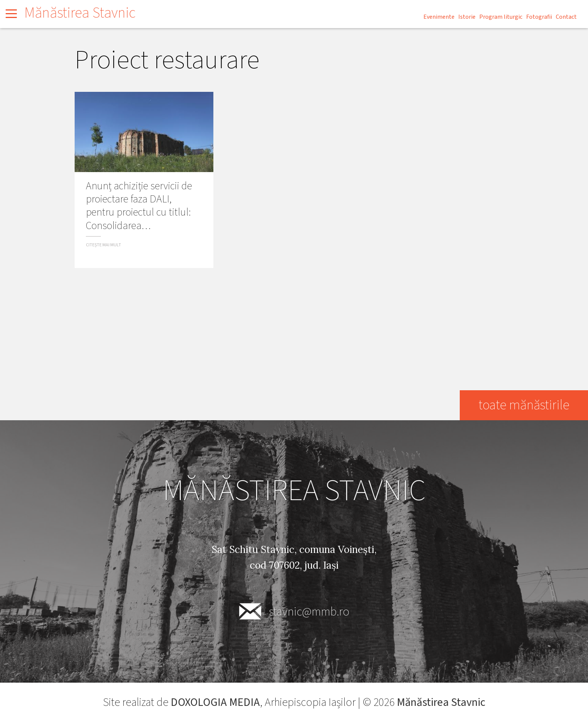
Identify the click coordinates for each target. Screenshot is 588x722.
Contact (566, 17)
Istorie (467, 17)
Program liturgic (501, 17)
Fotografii (539, 17)
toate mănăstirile (523, 405)
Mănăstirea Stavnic (80, 13)
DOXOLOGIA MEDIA (215, 702)
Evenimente (439, 17)
